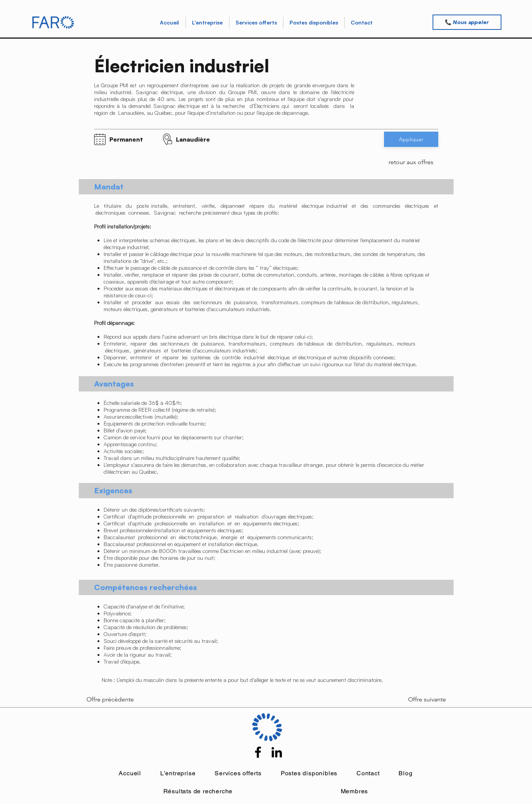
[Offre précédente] (112, 700)
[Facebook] (258, 752)
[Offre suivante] (421, 700)
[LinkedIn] (277, 752)
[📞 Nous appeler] (467, 22)
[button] (256, 23)
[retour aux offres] (411, 162)
